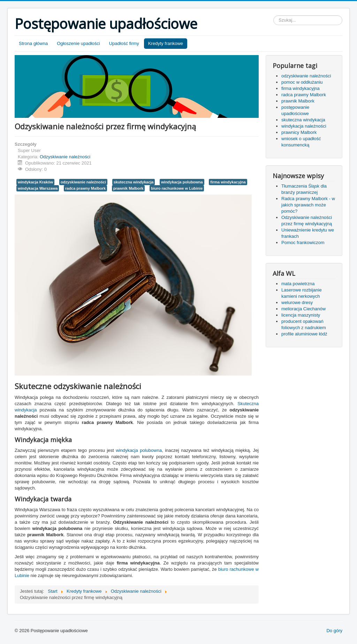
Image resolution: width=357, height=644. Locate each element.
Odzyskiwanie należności (65, 157)
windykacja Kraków (35, 182)
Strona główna (33, 43)
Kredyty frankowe (166, 43)
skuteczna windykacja (134, 182)
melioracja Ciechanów (303, 309)
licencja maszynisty (301, 315)
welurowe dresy (297, 302)
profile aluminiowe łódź (304, 334)
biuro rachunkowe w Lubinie (177, 188)
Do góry (334, 631)
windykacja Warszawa (38, 188)
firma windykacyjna (228, 182)
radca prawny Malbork (85, 188)
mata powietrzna (298, 284)
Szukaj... (274, 16)
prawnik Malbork (128, 188)
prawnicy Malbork (299, 132)
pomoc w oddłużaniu (302, 82)
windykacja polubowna (182, 182)
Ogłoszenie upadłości (78, 43)
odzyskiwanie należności (83, 182)
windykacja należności (304, 126)
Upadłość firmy (124, 43)
